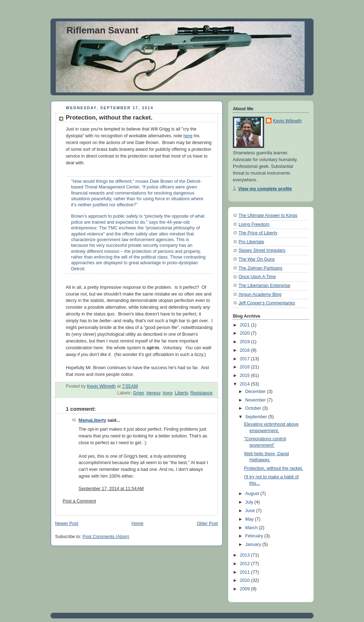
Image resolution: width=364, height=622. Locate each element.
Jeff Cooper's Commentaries (267, 303)
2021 (246, 325)
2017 (246, 359)
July (250, 502)
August (253, 494)
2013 (246, 555)
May (250, 519)
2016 (246, 367)
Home (138, 523)
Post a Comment (79, 501)
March (252, 528)
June (251, 511)
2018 (246, 350)
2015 (246, 376)
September (257, 417)
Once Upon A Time (257, 277)
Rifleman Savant (102, 30)
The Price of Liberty (258, 233)
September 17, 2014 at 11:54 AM (111, 489)
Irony (168, 393)
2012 (246, 564)
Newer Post (67, 523)
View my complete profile (265, 189)
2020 (246, 333)
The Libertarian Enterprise (264, 286)
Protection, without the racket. (274, 468)
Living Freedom (254, 224)
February (255, 536)
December (256, 392)
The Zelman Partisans (260, 268)
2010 (246, 580)
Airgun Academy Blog (260, 294)
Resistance (202, 393)
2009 (246, 589)
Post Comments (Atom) (106, 537)
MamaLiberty (92, 420)
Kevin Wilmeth (287, 121)
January (254, 544)
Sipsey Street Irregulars (262, 250)
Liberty (181, 393)
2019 (246, 342)
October (254, 408)
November (256, 400)
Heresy (153, 393)
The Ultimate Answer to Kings (268, 216)
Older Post (207, 523)
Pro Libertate (251, 242)
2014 (246, 384)
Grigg (138, 393)
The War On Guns (257, 259)
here (188, 136)
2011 (246, 572)
